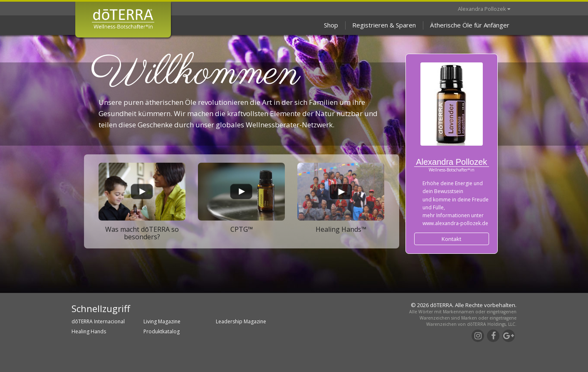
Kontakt (451, 239)
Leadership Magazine (241, 321)
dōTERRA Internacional (98, 321)
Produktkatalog (162, 331)
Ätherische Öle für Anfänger (470, 25)
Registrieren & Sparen (384, 25)
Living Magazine (162, 321)
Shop (331, 25)
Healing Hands (89, 331)
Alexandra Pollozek (484, 9)
